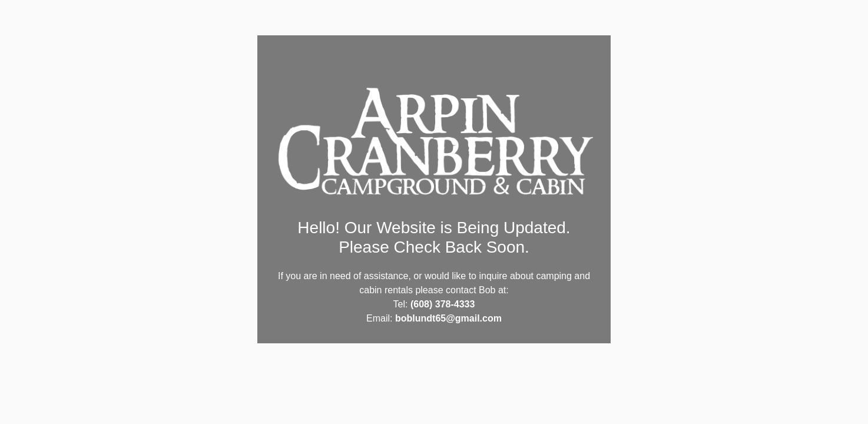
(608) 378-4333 (443, 304)
